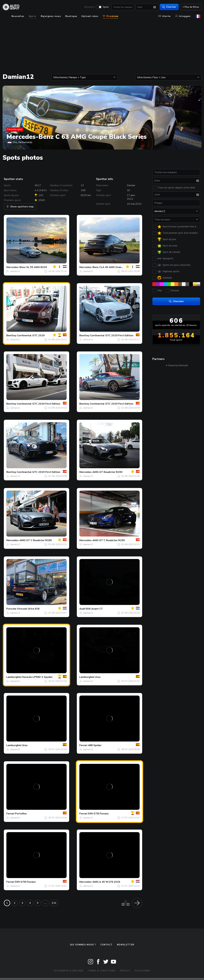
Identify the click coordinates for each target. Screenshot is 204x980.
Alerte (164, 16)
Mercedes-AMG (89, 472)
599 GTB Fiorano (98, 814)
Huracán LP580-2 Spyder (37, 677)
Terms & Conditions (102, 971)
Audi (82, 609)
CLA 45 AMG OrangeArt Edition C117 (122, 267)
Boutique (71, 16)
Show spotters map (20, 207)
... (45, 903)
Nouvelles (88, 7)
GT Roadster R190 (111, 472)
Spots (104, 7)
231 (54, 903)
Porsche (11, 609)
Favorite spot (15, 129)
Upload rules (90, 16)
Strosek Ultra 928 (28, 609)
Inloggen (183, 16)
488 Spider (95, 745)
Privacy (125, 971)
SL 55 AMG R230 (37, 267)
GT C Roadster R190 (39, 540)
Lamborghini (14, 677)
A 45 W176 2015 (110, 882)
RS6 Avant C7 (94, 609)
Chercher (168, 7)
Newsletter (126, 945)
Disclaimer (143, 971)
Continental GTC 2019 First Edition (112, 335)
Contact (106, 945)
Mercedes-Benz (16, 267)
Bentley (11, 335)
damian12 (15, 271)
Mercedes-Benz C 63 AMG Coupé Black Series (76, 137)
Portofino (21, 814)
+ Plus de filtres (189, 7)
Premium (110, 16)
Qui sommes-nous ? (83, 945)
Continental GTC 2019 (31, 335)
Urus (98, 677)
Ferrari (83, 745)
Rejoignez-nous (51, 16)
